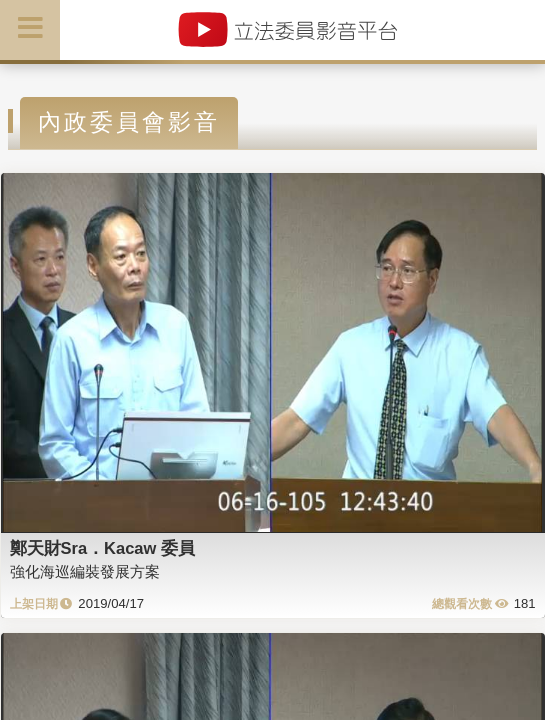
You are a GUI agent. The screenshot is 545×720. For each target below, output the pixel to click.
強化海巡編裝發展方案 (85, 571)
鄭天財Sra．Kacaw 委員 (102, 548)
